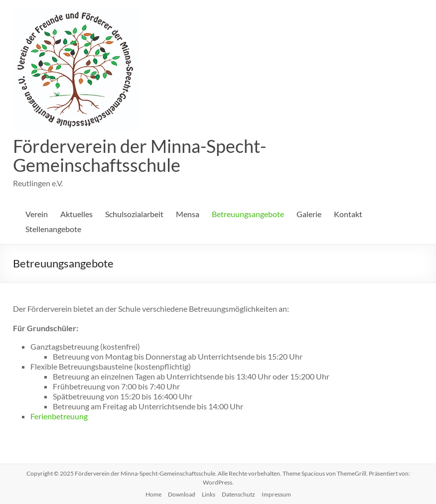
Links (209, 494)
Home (153, 494)
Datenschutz (238, 494)
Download (182, 494)
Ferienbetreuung (59, 416)
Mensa (188, 214)
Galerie (309, 214)
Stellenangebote (53, 229)
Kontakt (348, 214)
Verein (37, 214)
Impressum (276, 494)
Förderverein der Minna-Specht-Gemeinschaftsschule (140, 155)
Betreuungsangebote (248, 214)
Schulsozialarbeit (134, 214)
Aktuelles (76, 214)
